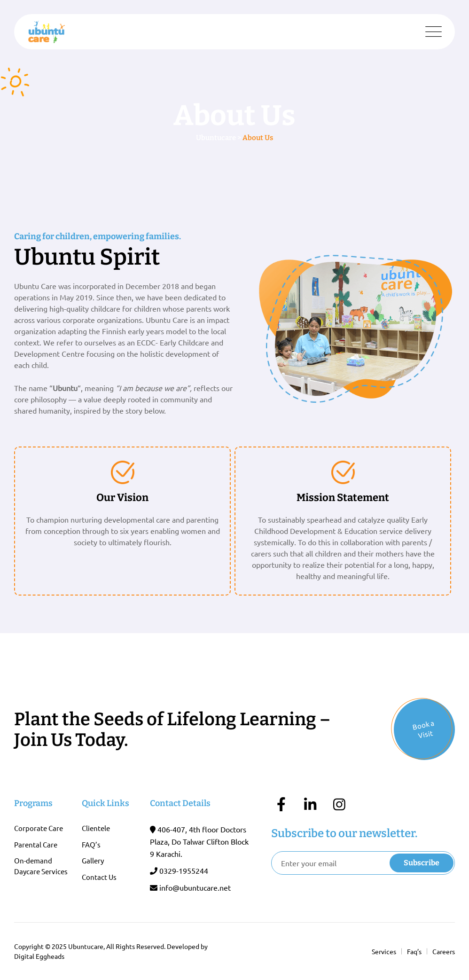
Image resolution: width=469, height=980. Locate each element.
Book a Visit (423, 729)
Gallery (93, 860)
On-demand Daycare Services (41, 866)
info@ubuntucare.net (195, 887)
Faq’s (414, 951)
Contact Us (99, 877)
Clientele (96, 828)
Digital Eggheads (39, 956)
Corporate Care (39, 828)
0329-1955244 (184, 870)
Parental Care (36, 844)
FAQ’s (91, 844)
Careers (444, 951)
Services (384, 951)
